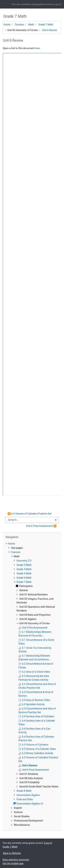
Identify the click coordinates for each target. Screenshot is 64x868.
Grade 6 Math (24, 578)
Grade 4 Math (24, 569)
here (37, 48)
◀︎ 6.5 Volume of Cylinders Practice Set (30, 514)
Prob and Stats (25, 799)
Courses (19, 25)
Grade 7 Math (46, 25)
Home (7, 25)
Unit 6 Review (50, 30)
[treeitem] (32, 544)
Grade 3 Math (24, 565)
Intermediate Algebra (28, 795)
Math (31, 25)
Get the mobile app (13, 863)
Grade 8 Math (24, 791)
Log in (57, 4)
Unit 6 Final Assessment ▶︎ (41, 526)
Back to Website (12, 853)
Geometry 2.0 (24, 561)
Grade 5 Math (24, 573)
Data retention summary (16, 860)
